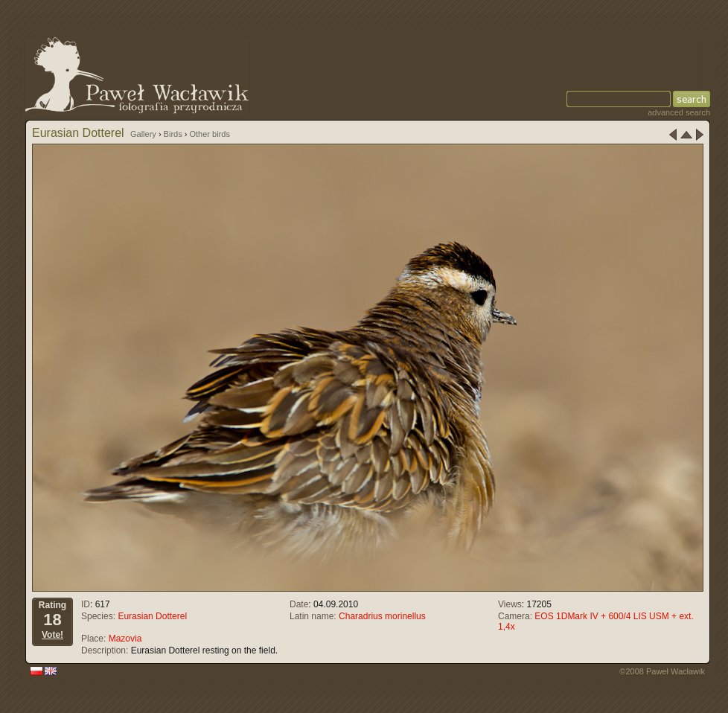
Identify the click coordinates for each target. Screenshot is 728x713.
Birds (173, 134)
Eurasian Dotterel (152, 616)
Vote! (52, 635)
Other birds (209, 134)
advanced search (679, 112)
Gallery (143, 134)
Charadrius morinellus (382, 616)
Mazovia (125, 639)
